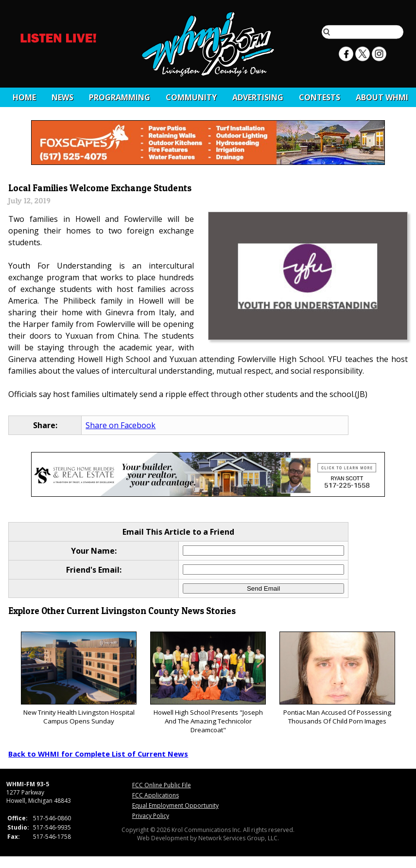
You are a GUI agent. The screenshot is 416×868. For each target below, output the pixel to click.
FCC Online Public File (162, 785)
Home (24, 97)
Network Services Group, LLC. (239, 838)
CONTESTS (320, 97)
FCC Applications (156, 795)
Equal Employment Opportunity (175, 805)
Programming (120, 97)
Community (191, 97)
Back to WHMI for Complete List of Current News (98, 754)
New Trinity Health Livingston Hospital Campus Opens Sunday (78, 678)
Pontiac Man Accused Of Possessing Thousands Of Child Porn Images (337, 678)
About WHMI (382, 97)
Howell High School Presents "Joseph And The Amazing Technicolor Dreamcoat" (208, 683)
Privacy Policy (151, 816)
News (62, 97)
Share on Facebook (121, 425)
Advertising (258, 97)
